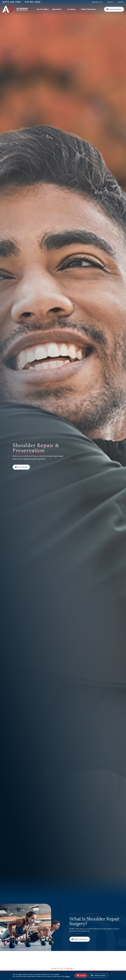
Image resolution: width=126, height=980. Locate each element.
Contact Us (121, 2)
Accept (83, 975)
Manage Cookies (100, 975)
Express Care (98, 2)
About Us (110, 2)
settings (67, 976)
